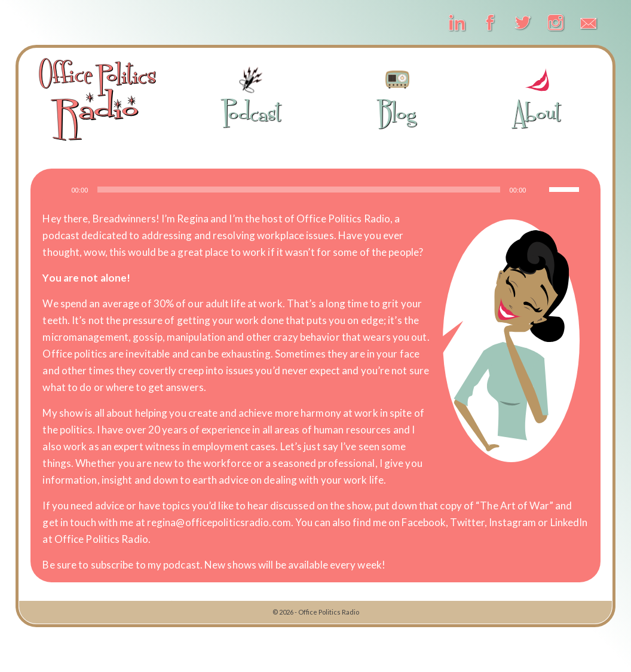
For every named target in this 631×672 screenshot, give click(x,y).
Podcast (251, 97)
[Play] (58, 190)
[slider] (298, 190)
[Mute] (540, 190)
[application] (315, 190)
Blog (397, 97)
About (537, 97)
